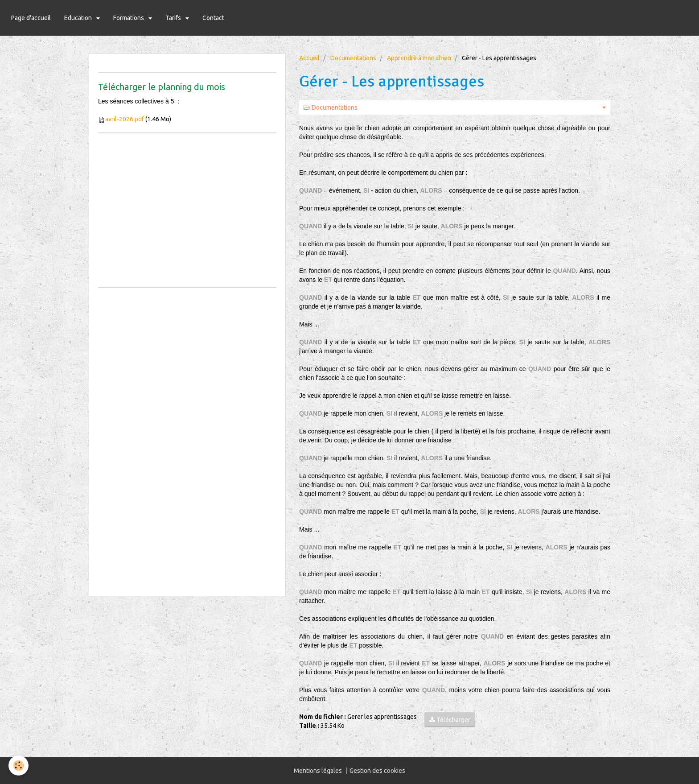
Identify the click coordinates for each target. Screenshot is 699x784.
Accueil (309, 58)
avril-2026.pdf (125, 119)
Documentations (353, 58)
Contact (213, 18)
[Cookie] (19, 765)
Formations (129, 18)
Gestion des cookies (377, 771)
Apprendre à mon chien (419, 58)
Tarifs (174, 18)
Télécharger (450, 720)
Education (79, 18)
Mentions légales (318, 771)
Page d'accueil (31, 18)
